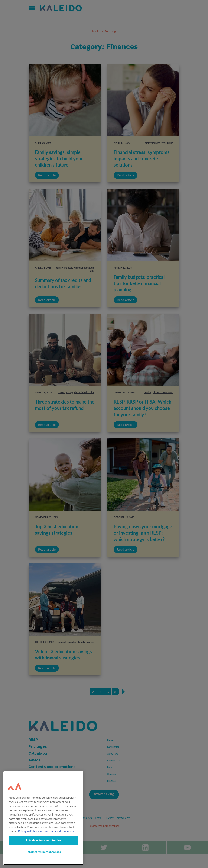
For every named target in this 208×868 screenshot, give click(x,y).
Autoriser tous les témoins (43, 840)
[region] (43, 818)
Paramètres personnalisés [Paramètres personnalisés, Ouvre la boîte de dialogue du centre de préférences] (43, 852)
